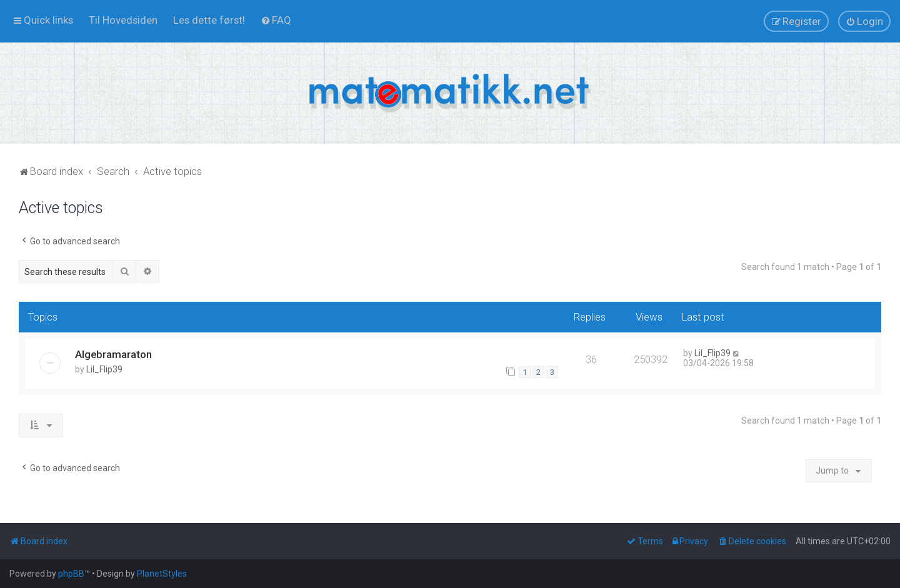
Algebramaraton (113, 354)
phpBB (71, 574)
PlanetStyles (162, 574)
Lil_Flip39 (104, 369)
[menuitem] (123, 20)
